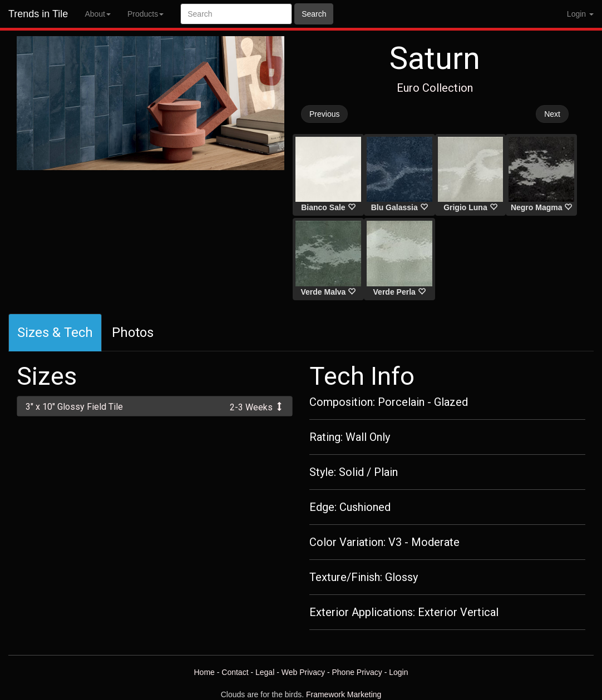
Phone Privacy (357, 672)
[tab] (155, 406)
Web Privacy (303, 672)
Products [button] (145, 14)
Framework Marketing (344, 694)
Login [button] (580, 14)
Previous (324, 114)
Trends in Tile (38, 14)
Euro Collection (435, 88)
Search (314, 14)
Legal (265, 672)
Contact (235, 672)
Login (398, 672)
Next (552, 114)
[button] (155, 406)
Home (204, 672)
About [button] (98, 14)
